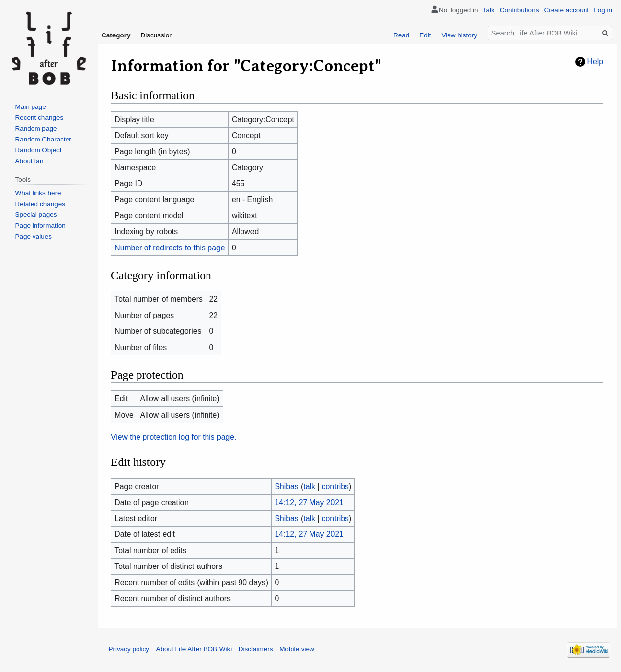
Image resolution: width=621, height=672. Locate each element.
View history (459, 35)
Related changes (40, 204)
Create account (567, 10)
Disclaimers (256, 649)
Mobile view (297, 649)
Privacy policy (129, 649)
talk (309, 486)
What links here (38, 193)
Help (595, 61)
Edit (425, 35)
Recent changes (39, 118)
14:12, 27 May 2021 (309, 503)
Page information (40, 226)
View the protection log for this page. (174, 437)
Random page (36, 128)
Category (116, 35)
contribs (335, 486)
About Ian (30, 161)
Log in (603, 10)
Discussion (157, 35)
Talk (489, 10)
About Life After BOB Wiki (194, 649)
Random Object (38, 150)
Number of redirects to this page (170, 248)
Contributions (519, 10)
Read (401, 35)
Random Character (43, 139)
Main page (31, 107)
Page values (34, 236)
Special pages (36, 215)
